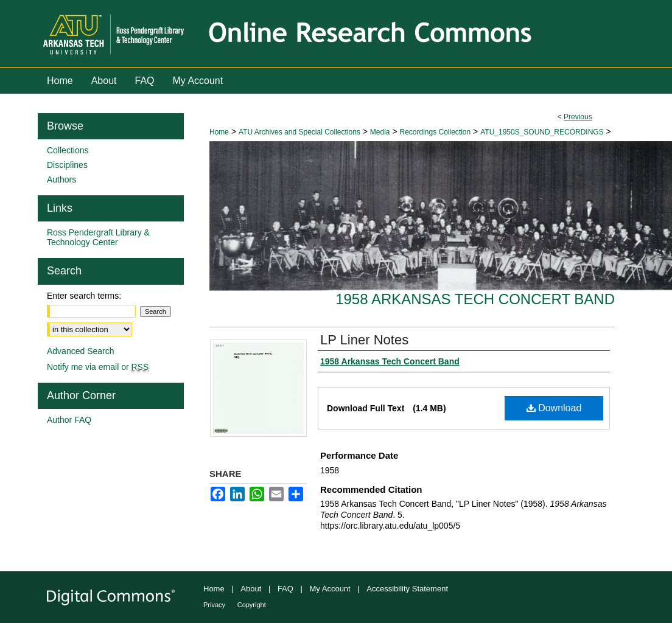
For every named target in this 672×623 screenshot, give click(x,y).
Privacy (214, 605)
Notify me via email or (98, 367)
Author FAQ (69, 420)
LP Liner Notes (364, 340)
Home (219, 132)
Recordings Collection (435, 132)
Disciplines (67, 165)
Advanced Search (81, 351)
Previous (578, 117)
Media (380, 132)
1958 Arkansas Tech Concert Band (475, 299)
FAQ (285, 589)
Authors (61, 179)
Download (554, 408)
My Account (330, 589)
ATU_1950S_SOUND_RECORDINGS (542, 132)
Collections (68, 150)
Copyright (252, 605)
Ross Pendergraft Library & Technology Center (98, 237)
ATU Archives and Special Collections (299, 132)
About (251, 589)
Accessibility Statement (407, 589)
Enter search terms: (84, 296)
